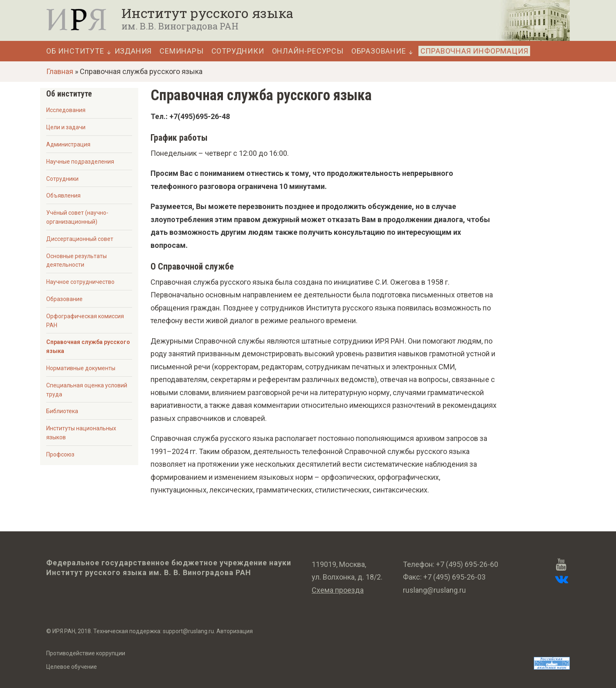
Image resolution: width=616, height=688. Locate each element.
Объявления (63, 196)
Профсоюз (60, 454)
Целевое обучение (72, 667)
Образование (379, 51)
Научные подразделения (80, 162)
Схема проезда (338, 590)
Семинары (181, 51)
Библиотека (62, 411)
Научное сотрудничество (80, 282)
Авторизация (235, 631)
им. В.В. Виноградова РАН (180, 26)
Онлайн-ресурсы (308, 51)
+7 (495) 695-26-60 (467, 564)
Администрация (68, 144)
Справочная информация (474, 51)
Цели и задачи (66, 127)
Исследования (66, 110)
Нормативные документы (81, 368)
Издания (133, 51)
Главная (60, 71)
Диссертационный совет (80, 239)
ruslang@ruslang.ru (434, 590)
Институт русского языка (207, 13)
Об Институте (75, 51)
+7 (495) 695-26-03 (454, 577)
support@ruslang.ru (188, 631)
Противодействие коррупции (86, 653)
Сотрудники (238, 51)
